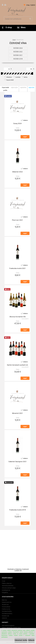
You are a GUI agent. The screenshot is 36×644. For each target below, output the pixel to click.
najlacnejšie (14, 87)
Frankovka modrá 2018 (18, 510)
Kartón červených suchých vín (17, 365)
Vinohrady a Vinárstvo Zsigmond (18, 569)
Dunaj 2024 (17, 123)
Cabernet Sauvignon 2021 (18, 462)
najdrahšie (23, 87)
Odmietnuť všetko (21, 640)
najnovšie (31, 87)
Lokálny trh (18, 571)
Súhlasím (31, 640)
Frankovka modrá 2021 (18, 268)
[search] (30, 19)
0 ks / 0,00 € (31, 5)
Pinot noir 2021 (18, 220)
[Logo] (17, 11)
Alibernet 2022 (17, 172)
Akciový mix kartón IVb (18, 317)
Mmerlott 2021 (18, 413)
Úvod (14, 40)
